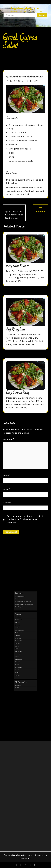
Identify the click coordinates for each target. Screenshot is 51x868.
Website (7, 503)
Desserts (19, 641)
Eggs (18, 645)
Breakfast (19, 635)
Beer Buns (19, 608)
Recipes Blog (10, 855)
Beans (19, 629)
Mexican (19, 651)
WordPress (25, 858)
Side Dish (38, 77)
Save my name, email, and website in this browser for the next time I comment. (26, 519)
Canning (19, 637)
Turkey (19, 666)
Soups (19, 664)
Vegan (19, 668)
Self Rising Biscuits (17, 329)
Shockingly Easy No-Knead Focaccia (24, 612)
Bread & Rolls (20, 633)
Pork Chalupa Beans (21, 614)
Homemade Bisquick (21, 606)
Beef (18, 631)
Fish (18, 647)
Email (6, 489)
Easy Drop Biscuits (17, 266)
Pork (18, 653)
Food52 (19, 678)
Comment (8, 439)
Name (6, 475)
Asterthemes (27, 855)
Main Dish (19, 649)
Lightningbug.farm (26, 8)
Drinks (19, 643)
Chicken (19, 639)
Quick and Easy (15, 77)
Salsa (18, 659)
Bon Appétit (20, 676)
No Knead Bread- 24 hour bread (24, 610)
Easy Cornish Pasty (18, 393)
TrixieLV (32, 81)
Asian (18, 626)
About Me (19, 622)
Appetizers (20, 624)
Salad (28, 77)
